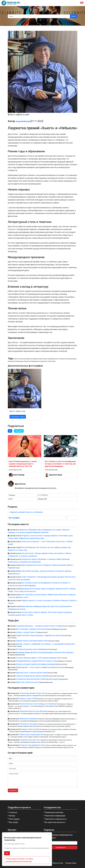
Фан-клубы (14, 822)
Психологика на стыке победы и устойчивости (39, 704)
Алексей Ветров (23, 121)
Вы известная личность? (55, 822)
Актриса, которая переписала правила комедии (35, 664)
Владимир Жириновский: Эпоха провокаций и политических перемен (45, 652)
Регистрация (14, 819)
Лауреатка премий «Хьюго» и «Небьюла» (26, 512)
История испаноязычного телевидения (32, 649)
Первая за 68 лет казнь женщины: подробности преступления (42, 635)
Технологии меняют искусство (32, 693)
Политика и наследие (28, 724)
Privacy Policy (71, 863)
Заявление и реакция (28, 719)
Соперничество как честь (30, 740)
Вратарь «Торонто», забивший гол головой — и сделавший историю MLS (45, 644)
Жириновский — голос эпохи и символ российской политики (41, 667)
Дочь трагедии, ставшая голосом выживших (34, 629)
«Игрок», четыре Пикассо (26, 632)
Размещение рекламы (54, 812)
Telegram (19, 431)
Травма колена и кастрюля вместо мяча (32, 641)
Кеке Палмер (19, 475)
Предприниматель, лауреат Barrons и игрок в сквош (37, 661)
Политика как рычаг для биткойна (33, 711)
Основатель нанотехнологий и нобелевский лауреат (37, 679)
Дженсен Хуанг (56, 475)
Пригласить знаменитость (56, 819)
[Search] (39, 16)
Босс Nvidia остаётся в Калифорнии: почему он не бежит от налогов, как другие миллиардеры (60, 464)
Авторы (12, 816)
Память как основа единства (31, 734)
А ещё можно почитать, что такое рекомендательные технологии (19, 860)
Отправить (13, 790)
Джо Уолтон (20, 484)
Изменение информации (55, 816)
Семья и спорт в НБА (28, 699)
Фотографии (14, 518)
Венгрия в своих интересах (31, 729)
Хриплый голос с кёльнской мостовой (32, 673)
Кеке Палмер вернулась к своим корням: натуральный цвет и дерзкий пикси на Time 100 (23, 464)
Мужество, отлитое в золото (28, 682)
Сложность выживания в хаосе (32, 745)
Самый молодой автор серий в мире (31, 676)
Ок (7, 853)
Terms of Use (58, 863)
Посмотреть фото (18, 417)
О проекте (13, 812)
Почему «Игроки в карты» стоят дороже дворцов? (37, 658)
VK (10, 431)
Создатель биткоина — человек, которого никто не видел (39, 626)
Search (74, 16)
